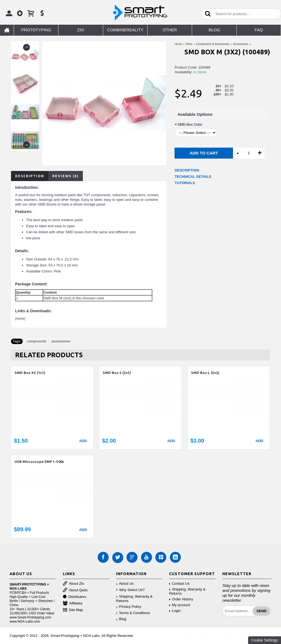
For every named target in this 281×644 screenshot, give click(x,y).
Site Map (73, 610)
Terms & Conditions (133, 613)
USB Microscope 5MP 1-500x (39, 462)
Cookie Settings (265, 640)
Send (262, 611)
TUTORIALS (185, 183)
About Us (125, 584)
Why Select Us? (130, 590)
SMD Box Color (190, 124)
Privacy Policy (129, 607)
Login (175, 611)
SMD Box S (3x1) (117, 373)
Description (30, 176)
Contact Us (179, 583)
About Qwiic (75, 590)
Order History (181, 599)
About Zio (74, 584)
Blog (121, 619)
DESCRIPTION (187, 170)
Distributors (75, 597)
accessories (61, 341)
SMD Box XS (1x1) (30, 373)
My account (179, 605)
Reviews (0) (66, 176)
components (37, 341)
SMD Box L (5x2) (205, 373)
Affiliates (73, 604)
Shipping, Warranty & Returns (134, 599)
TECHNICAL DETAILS (193, 177)
